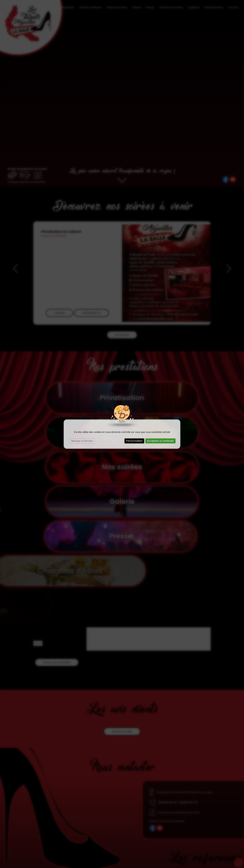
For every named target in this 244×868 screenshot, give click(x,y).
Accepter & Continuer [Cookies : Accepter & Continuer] (160, 441)
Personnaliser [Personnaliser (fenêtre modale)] (134, 441)
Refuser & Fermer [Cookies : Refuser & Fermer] (82, 441)
